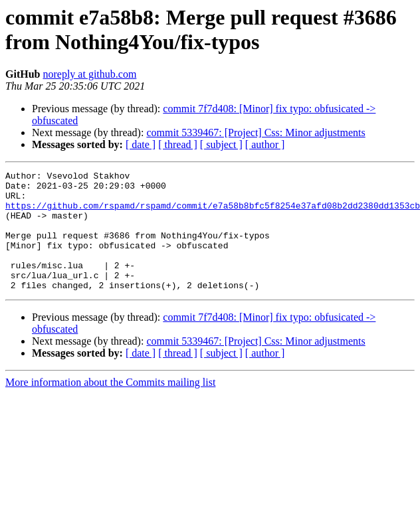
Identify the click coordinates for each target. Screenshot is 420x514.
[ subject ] (221, 144)
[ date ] (141, 144)
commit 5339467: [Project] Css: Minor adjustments (256, 132)
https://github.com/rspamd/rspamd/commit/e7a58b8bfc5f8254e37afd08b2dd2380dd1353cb (213, 213)
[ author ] (265, 144)
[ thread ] (178, 144)
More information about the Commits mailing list (110, 406)
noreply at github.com (89, 74)
